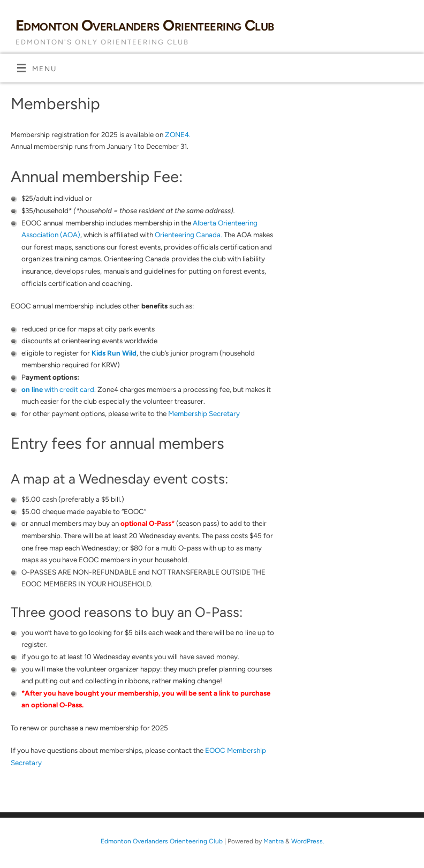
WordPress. (308, 841)
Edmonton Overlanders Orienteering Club (145, 25)
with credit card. (59, 389)
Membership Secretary (204, 413)
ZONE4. (178, 134)
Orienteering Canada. (188, 235)
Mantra (274, 841)
